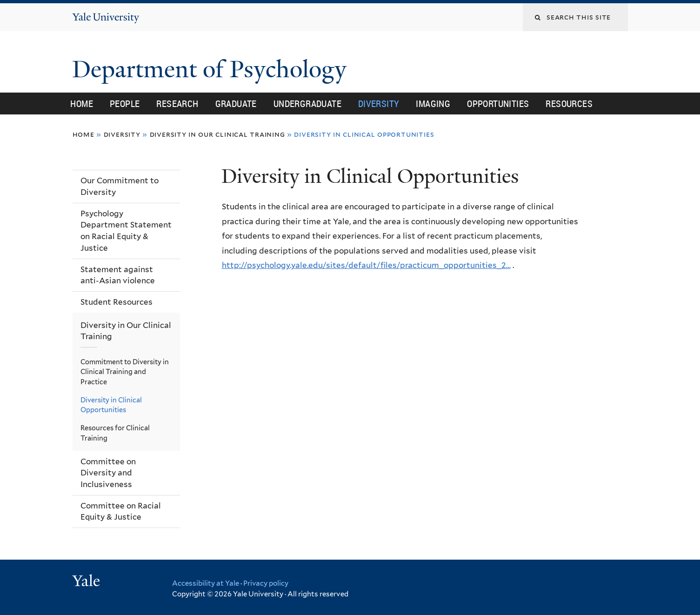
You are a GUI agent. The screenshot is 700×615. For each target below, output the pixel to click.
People (125, 104)
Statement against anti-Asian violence (118, 275)
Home (82, 104)
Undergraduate (307, 104)
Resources (569, 104)
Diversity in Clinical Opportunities (111, 405)
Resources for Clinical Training (115, 433)
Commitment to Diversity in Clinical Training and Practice (125, 372)
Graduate (236, 104)
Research (177, 104)
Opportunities (498, 104)
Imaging (433, 104)
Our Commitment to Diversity (120, 186)
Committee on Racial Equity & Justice (121, 511)
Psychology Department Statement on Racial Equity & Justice (126, 231)
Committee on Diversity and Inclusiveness (108, 473)
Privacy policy (266, 583)
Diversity (379, 104)
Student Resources (117, 302)
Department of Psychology (212, 69)
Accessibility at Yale (206, 583)
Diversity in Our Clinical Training (217, 134)
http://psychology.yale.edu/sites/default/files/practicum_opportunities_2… (366, 265)
